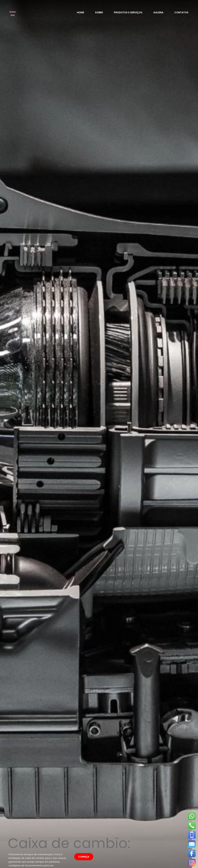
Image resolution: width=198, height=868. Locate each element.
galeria (158, 12)
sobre (99, 12)
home (80, 12)
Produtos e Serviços (128, 12)
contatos (181, 12)
